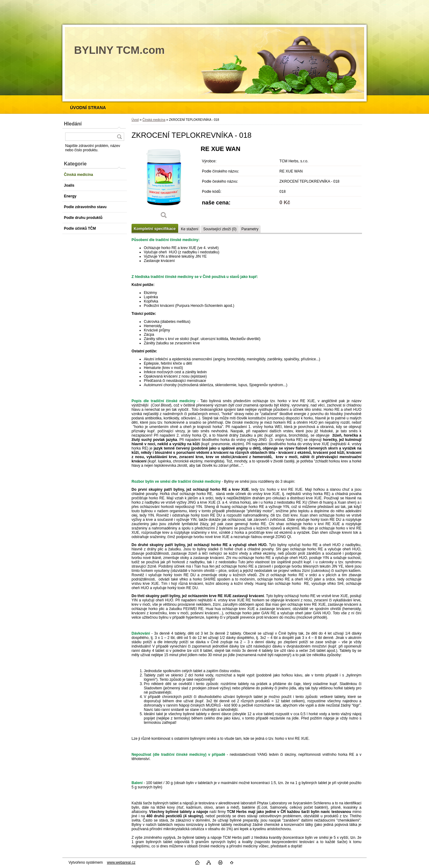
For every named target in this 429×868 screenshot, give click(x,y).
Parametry (250, 229)
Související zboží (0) (220, 229)
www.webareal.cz (121, 862)
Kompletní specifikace (155, 229)
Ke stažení (190, 229)
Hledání (73, 124)
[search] (119, 137)
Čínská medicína (154, 120)
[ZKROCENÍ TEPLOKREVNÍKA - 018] (164, 184)
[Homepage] (88, 108)
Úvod (135, 120)
